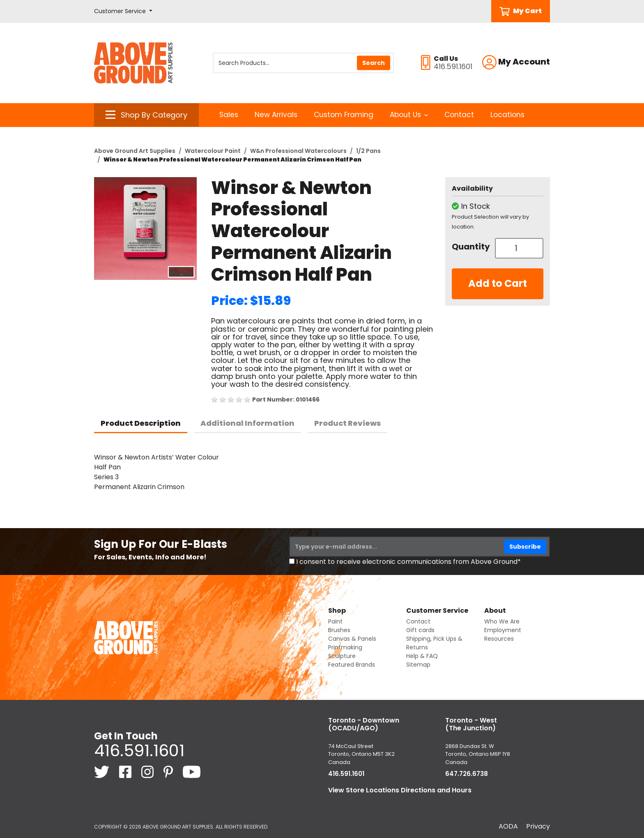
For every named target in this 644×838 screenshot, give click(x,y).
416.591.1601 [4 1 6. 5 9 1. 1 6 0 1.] (139, 750)
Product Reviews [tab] (347, 423)
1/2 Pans (368, 151)
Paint (335, 621)
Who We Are (502, 621)
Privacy (538, 826)
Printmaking (345, 647)
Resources (499, 639)
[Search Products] (303, 63)
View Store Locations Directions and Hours (400, 790)
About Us (409, 115)
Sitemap (418, 665)
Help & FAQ (422, 656)
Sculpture (342, 656)
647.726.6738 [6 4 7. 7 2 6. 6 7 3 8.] (467, 774)
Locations (507, 115)
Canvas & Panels (352, 639)
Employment (503, 630)
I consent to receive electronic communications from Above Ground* (408, 562)
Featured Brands (352, 665)
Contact (459, 115)
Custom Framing (344, 115)
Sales (229, 115)
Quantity (470, 247)
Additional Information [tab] (247, 423)
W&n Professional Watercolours (298, 151)
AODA (508, 826)
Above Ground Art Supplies (135, 151)
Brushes (339, 630)
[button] (123, 11)
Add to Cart (498, 283)
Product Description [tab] (141, 423)
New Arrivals (276, 115)
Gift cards (420, 630)
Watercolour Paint (213, 151)
